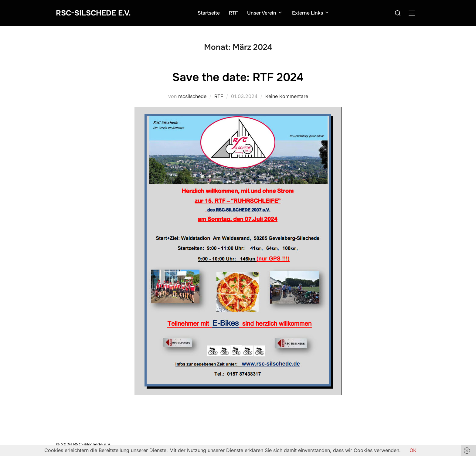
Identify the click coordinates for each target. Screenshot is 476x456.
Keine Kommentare (287, 96)
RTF (236, 13)
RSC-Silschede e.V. (96, 13)
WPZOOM (410, 444)
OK (413, 450)
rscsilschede (192, 96)
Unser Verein (268, 13)
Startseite (211, 13)
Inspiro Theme (376, 444)
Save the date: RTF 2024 (238, 77)
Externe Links (314, 13)
